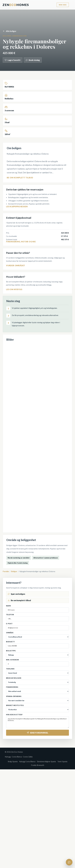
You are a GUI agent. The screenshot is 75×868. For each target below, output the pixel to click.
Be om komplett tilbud (20, 178)
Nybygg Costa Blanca (27, 761)
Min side (63, 5)
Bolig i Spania (13, 761)
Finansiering (37, 690)
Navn (37, 609)
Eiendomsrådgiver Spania (46, 761)
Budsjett (37, 645)
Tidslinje (37, 672)
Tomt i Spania (62, 761)
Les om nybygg (14, 289)
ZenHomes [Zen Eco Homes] (16, 5)
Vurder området (16, 265)
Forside (6, 571)
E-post (37, 627)
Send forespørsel (37, 733)
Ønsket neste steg (37, 708)
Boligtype (37, 654)
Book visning (33, 60)
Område (37, 636)
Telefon (37, 618)
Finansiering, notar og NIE (21, 242)
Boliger (14, 571)
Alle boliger (10, 31)
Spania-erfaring (37, 699)
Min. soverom (37, 663)
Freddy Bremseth (38, 765)
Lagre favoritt (13, 60)
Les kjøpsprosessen (17, 206)
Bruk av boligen (37, 681)
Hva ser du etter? (37, 721)
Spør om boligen (16, 594)
